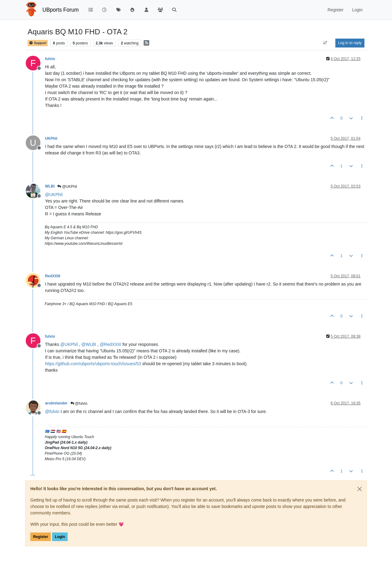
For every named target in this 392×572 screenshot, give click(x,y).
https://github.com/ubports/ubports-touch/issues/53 (93, 364)
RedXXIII (53, 276)
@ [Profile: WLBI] (89, 344)
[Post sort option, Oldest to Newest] (325, 43)
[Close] (360, 489)
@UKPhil (67, 187)
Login (60, 537)
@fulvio (79, 403)
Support (38, 43)
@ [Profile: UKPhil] (54, 195)
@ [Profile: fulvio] (52, 411)
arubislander (56, 403)
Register (41, 537)
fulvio (50, 59)
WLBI (50, 186)
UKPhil (51, 138)
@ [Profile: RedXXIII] (111, 344)
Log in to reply (350, 43)
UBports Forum (61, 10)
